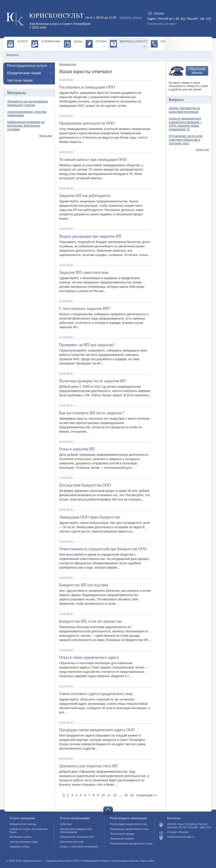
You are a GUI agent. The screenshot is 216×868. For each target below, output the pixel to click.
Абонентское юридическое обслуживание (76, 831)
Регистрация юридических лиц (129, 824)
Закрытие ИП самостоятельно (84, 272)
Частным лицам (20, 80)
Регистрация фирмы (122, 834)
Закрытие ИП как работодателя (85, 196)
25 (126, 795)
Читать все (46, 136)
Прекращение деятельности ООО (87, 123)
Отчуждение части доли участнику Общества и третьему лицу (186, 140)
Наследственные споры (24, 842)
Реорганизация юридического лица (131, 844)
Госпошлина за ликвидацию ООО (87, 87)
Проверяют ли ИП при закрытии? (87, 345)
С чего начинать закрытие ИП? (85, 309)
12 (115, 795)
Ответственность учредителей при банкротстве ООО (103, 549)
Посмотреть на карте (162, 24)
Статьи (101, 41)
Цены (78, 41)
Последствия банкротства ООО (85, 485)
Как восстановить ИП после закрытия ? (92, 413)
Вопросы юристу (134, 41)
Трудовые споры (19, 847)
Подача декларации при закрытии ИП (90, 236)
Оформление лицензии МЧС (77, 837)
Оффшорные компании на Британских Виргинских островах (26, 126)
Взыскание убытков (72, 842)
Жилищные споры (20, 837)
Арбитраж (66, 824)
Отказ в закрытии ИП (77, 449)
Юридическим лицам (24, 73)
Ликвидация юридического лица (129, 829)
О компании (51, 41)
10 (103, 795)
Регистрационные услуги (27, 66)
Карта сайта (147, 861)
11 (109, 795)
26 (132, 795)
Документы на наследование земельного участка (27, 103)
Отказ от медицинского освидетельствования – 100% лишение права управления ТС (185, 124)
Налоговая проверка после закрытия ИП (92, 381)
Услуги (22, 41)
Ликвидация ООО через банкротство (90, 517)
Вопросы (13, 55)
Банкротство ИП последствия (84, 585)
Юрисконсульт (68, 64)
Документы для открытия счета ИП (88, 766)
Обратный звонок (197, 71)
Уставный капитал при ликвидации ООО (93, 160)
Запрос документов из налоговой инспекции (184, 110)
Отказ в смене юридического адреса (89, 657)
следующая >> (147, 795)
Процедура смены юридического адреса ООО (97, 730)
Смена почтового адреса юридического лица (96, 694)
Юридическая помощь (23, 824)
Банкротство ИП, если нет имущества (90, 621)
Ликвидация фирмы (122, 839)
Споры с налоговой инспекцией (79, 847)
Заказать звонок (131, 18)
